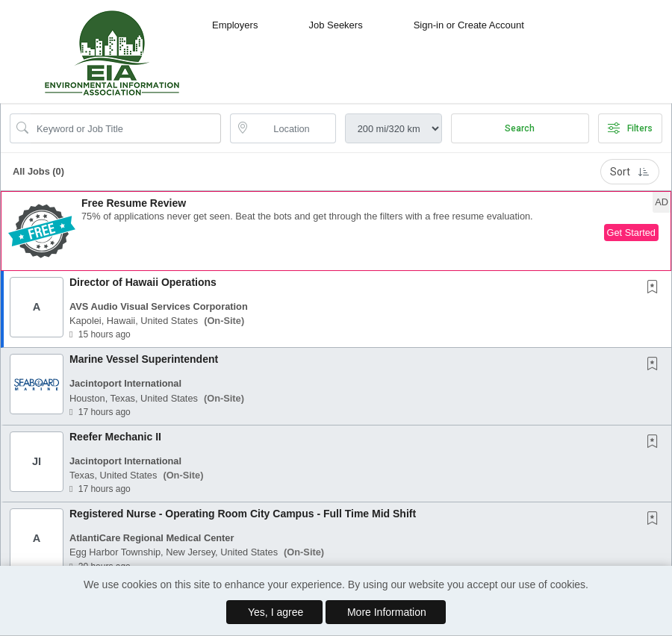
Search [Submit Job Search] (520, 128)
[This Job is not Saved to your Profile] (656, 288)
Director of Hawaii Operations (143, 282)
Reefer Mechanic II (115, 437)
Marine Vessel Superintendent (144, 359)
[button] (336, 231)
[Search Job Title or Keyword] (126, 128)
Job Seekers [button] (335, 25)
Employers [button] (235, 25)
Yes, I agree (276, 612)
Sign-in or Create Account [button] (469, 25)
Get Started (631, 233)
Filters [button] (630, 128)
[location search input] (293, 128)
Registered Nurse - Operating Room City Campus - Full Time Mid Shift (243, 514)
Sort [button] (630, 172)
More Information (387, 612)
